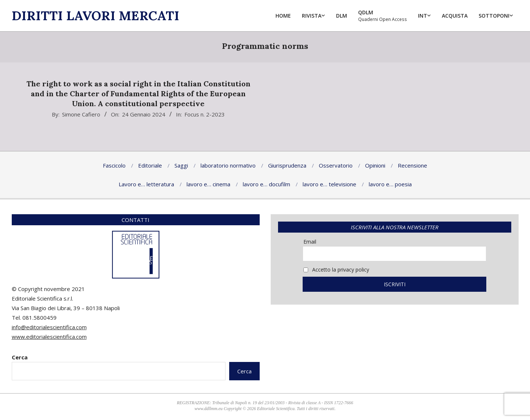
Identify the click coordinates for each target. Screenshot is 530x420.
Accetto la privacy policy (336, 270)
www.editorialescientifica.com (49, 337)
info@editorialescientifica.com (49, 327)
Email (310, 242)
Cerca (20, 357)
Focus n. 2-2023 (205, 114)
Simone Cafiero (81, 114)
